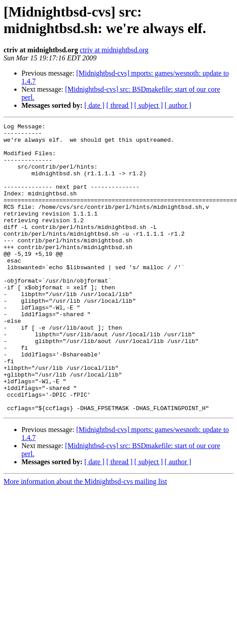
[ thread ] (119, 105)
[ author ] (178, 105)
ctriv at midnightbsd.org (114, 50)
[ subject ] (149, 105)
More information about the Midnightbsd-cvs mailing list (85, 539)
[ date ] (94, 105)
